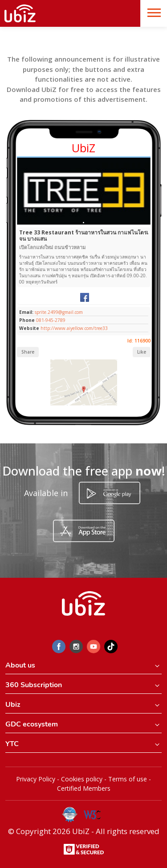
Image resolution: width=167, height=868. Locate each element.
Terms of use (128, 779)
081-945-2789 (51, 320)
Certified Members (84, 788)
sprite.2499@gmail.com (58, 312)
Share (28, 352)
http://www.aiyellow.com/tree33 (74, 328)
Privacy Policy (36, 779)
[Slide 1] (83, 223)
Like (142, 352)
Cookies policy (82, 779)
